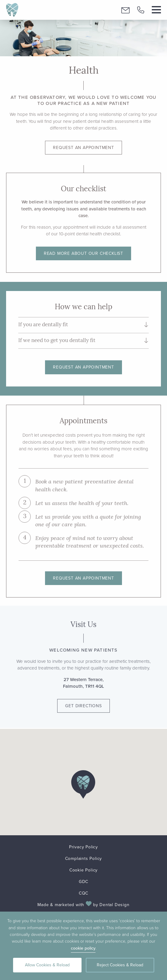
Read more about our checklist (83, 253)
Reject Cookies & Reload (120, 965)
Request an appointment (83, 148)
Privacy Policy (83, 847)
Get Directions (83, 702)
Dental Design (114, 905)
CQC (83, 893)
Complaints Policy (84, 859)
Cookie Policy (83, 870)
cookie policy (83, 948)
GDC (83, 882)
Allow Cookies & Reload (47, 965)
